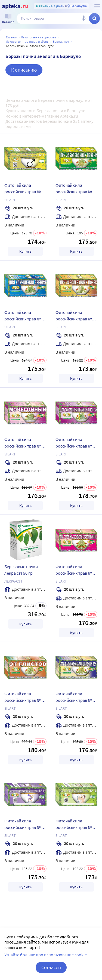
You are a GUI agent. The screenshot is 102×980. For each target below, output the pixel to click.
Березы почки (63, 42)
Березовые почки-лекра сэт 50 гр (22, 570)
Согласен (51, 967)
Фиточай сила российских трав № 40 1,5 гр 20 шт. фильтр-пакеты (25, 316)
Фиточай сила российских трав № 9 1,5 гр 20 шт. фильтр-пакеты (75, 571)
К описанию (24, 70)
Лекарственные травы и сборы (28, 42)
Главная (12, 37)
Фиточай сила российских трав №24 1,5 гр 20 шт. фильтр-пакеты (76, 189)
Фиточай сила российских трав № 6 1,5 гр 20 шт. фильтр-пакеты (75, 698)
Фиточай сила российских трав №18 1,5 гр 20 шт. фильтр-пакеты (76, 316)
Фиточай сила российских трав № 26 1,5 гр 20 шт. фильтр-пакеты (25, 443)
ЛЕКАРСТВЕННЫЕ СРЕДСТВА (39, 37)
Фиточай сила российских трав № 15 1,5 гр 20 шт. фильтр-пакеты (76, 825)
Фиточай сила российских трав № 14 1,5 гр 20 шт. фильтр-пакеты (25, 825)
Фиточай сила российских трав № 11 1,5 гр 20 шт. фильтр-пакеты (25, 189)
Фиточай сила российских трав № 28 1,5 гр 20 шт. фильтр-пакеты (25, 698)
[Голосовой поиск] (84, 19)
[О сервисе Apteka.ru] (97, 6)
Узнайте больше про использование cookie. (46, 955)
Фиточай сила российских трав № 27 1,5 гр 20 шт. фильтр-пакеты (76, 443)
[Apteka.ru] (15, 7)
